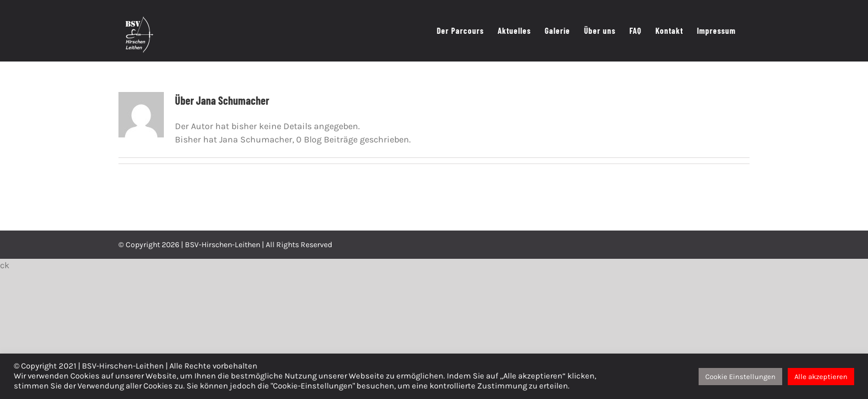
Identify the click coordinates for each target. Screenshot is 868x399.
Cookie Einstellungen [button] (740, 377)
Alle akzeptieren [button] (821, 377)
